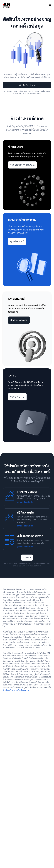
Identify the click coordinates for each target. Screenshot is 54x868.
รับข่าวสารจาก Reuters (22, 165)
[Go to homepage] (6, 5)
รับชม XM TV (17, 397)
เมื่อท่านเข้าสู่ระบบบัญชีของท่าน (16, 690)
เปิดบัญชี (27, 558)
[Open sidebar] (50, 5)
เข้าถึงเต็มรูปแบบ (27, 85)
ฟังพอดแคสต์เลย (19, 320)
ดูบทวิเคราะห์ (17, 241)
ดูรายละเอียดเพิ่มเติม (25, 502)
